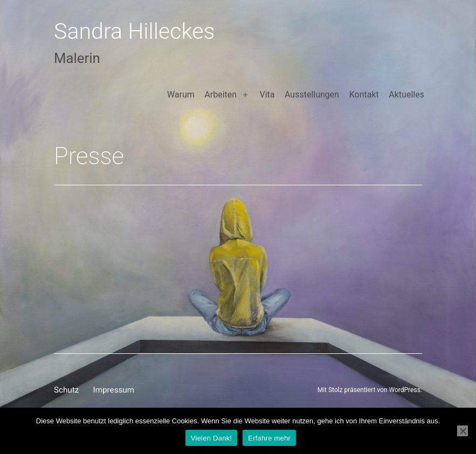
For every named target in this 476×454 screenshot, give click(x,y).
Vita (267, 95)
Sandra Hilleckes (134, 31)
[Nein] (463, 431)
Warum (181, 95)
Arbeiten (220, 95)
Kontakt (364, 95)
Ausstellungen (312, 95)
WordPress (405, 390)
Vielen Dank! (211, 438)
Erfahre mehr (269, 438)
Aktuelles (406, 95)
